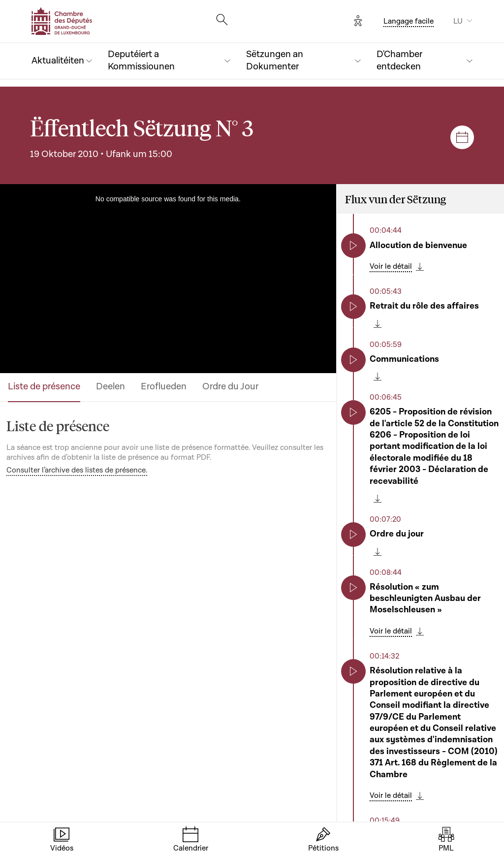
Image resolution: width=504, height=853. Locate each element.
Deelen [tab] (110, 387)
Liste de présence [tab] (44, 387)
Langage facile (409, 21)
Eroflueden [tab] (164, 387)
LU (458, 21)
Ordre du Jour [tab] (230, 387)
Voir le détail (391, 266)
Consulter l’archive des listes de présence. (77, 470)
